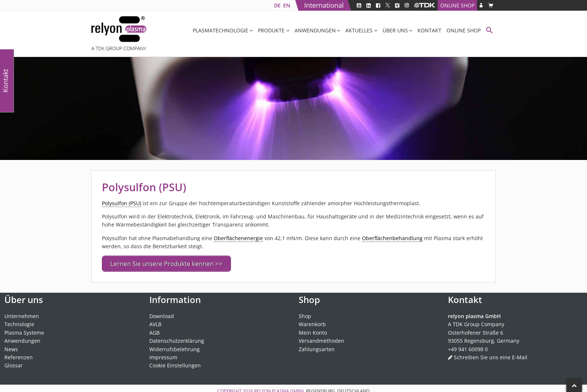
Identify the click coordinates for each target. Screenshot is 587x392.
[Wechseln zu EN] (287, 5)
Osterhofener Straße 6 (476, 330)
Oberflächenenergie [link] (238, 238)
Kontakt (429, 30)
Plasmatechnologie (220, 30)
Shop (305, 314)
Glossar (14, 364)
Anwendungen (315, 30)
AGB (154, 330)
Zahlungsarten (317, 347)
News (11, 347)
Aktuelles (359, 30)
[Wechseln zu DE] (277, 5)
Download (162, 314)
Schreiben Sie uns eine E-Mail (491, 355)
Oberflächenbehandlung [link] (392, 238)
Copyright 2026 (236, 389)
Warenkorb (312, 322)
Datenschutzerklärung (177, 338)
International (324, 5)
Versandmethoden (321, 338)
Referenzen (19, 355)
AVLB (155, 322)
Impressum (163, 355)
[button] (490, 31)
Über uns (395, 30)
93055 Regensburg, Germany (484, 338)
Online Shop (457, 5)
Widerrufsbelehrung (175, 347)
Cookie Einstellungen (175, 364)
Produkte (271, 30)
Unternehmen (22, 314)
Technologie (19, 322)
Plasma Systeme (24, 330)
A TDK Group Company (476, 322)
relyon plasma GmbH (279, 389)
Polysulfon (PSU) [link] (122, 203)
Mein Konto (313, 330)
